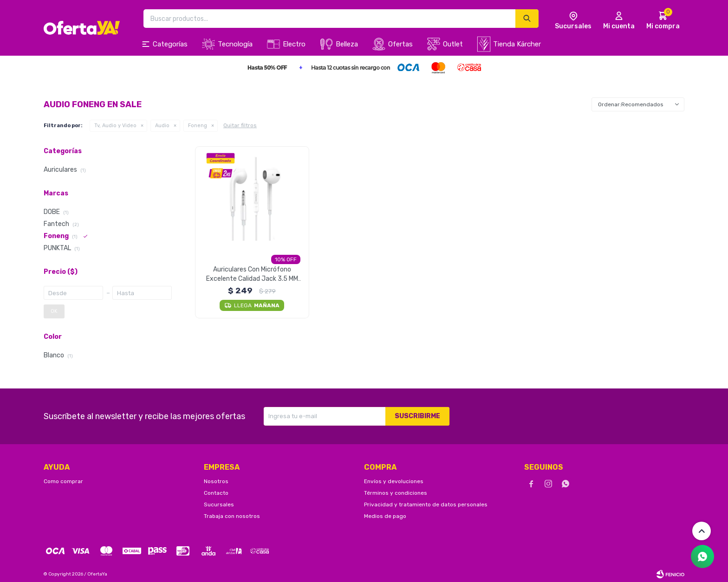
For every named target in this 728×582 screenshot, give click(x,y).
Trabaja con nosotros (232, 516)
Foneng (198, 126)
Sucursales (219, 504)
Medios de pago (385, 516)
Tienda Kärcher (517, 44)
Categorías (170, 44)
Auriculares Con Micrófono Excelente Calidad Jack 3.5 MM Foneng (252, 275)
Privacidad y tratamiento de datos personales (426, 504)
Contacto (216, 493)
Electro (294, 44)
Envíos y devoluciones (394, 481)
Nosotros (216, 481)
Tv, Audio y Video (115, 126)
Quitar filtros (240, 125)
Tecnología (235, 44)
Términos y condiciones (396, 493)
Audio (162, 126)
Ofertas (400, 44)
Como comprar (63, 481)
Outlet (453, 44)
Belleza (347, 44)
